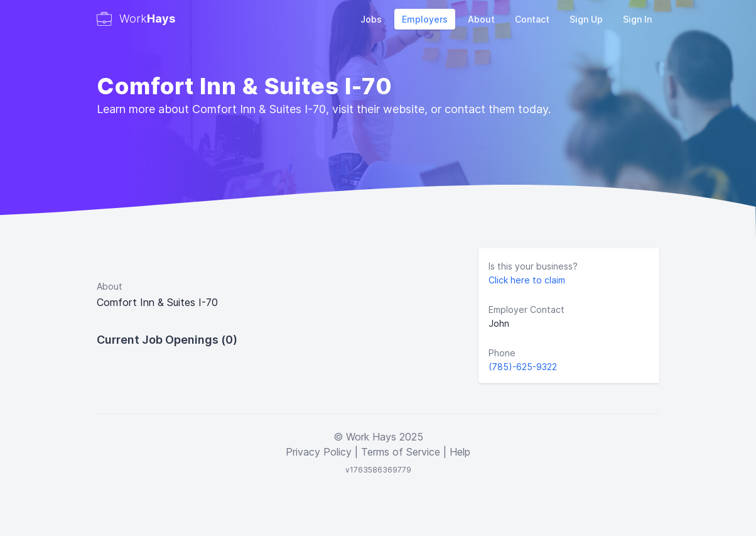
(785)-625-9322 (523, 367)
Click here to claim (527, 280)
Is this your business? (533, 266)
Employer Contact (526, 309)
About (481, 19)
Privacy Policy (319, 452)
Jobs (371, 19)
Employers (425, 19)
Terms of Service (401, 452)
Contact (532, 19)
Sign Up (586, 19)
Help (460, 452)
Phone (502, 353)
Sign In (637, 19)
